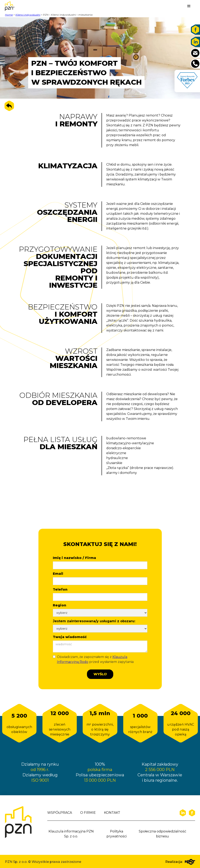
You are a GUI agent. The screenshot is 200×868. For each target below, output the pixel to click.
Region (60, 605)
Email (58, 574)
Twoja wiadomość (70, 637)
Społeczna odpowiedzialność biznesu (162, 834)
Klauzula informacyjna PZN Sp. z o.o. (71, 834)
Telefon (60, 589)
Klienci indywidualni (28, 15)
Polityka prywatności (117, 834)
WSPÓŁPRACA (60, 813)
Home (9, 15)
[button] (189, 6)
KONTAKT (112, 813)
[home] (15, 6)
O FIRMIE (88, 813)
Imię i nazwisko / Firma (74, 558)
